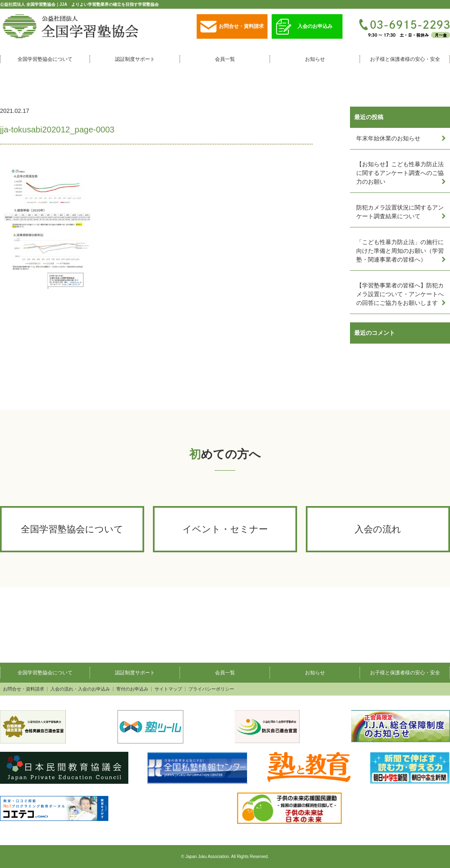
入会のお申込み (304, 27)
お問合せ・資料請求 (232, 27)
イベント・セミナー (225, 529)
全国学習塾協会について (45, 59)
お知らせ (315, 59)
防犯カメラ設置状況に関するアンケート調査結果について (400, 212)
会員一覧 (225, 59)
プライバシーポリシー (211, 689)
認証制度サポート (135, 59)
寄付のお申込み (132, 689)
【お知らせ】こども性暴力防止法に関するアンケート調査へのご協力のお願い (400, 173)
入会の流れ (378, 529)
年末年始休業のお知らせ (388, 138)
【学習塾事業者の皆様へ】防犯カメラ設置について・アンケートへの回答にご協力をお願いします (400, 294)
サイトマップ (168, 689)
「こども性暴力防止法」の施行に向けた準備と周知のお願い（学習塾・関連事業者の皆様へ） (400, 251)
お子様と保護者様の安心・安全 (405, 59)
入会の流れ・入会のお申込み (80, 689)
